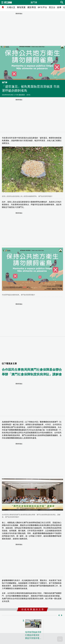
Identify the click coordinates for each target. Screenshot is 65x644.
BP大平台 (42, 7)
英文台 (52, 7)
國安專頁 (32, 7)
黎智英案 (21, 7)
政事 (59, 7)
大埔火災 (11, 7)
